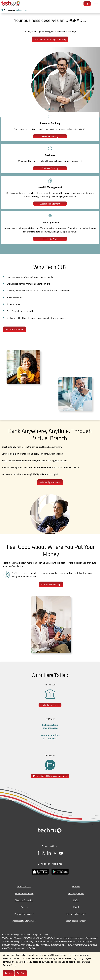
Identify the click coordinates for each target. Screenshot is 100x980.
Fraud (76, 907)
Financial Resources (24, 893)
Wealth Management (50, 204)
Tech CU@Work (50, 239)
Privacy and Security (24, 914)
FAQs (76, 900)
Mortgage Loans (76, 893)
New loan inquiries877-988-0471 (50, 737)
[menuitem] (11, 4)
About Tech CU (24, 887)
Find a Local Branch (50, 705)
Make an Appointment (50, 482)
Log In (87, 4)
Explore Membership (51, 584)
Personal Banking (50, 136)
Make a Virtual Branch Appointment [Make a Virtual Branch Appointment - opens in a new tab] (50, 776)
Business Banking (50, 168)
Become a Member (15, 329)
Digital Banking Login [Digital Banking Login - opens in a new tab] (76, 914)
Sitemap (76, 887)
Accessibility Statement (24, 921)
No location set (21, 10)
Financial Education (24, 900)
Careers (24, 907)
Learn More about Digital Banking (50, 39)
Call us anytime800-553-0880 (50, 727)
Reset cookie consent (76, 921)
